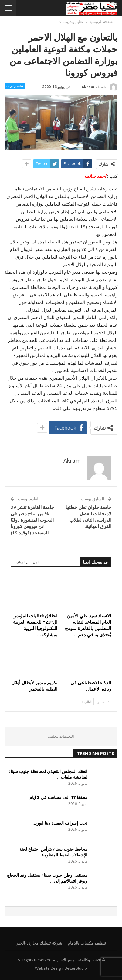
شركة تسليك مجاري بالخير (39, 943)
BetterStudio (76, 968)
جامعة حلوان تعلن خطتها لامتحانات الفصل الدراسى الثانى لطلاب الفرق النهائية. (88, 517)
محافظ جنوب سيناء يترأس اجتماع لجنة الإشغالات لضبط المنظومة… (53, 852)
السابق (103, 702)
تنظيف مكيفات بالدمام (87, 943)
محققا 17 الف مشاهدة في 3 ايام (58, 797)
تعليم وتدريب (15, 86)
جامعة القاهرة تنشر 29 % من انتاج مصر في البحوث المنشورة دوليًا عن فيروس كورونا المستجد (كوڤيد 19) (32, 520)
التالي (87, 702)
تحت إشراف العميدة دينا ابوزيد (60, 823)
